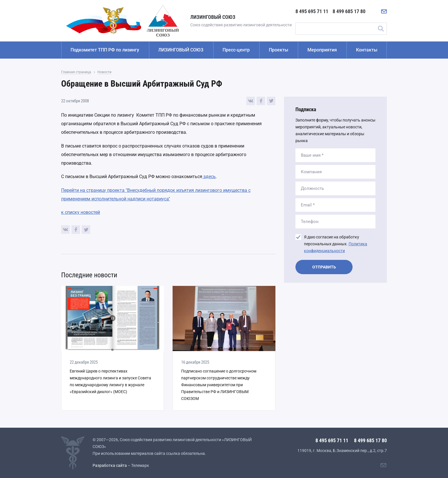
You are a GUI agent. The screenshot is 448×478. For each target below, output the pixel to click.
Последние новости (89, 275)
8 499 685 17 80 (349, 11)
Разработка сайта (110, 465)
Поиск (381, 29)
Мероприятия (322, 50)
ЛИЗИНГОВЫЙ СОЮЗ (181, 50)
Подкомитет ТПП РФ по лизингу (105, 50)
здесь (209, 177)
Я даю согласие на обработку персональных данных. (336, 244)
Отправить (324, 267)
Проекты (279, 50)
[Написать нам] (384, 11)
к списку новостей (81, 212)
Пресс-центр (236, 50)
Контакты (367, 50)
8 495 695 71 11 (312, 11)
